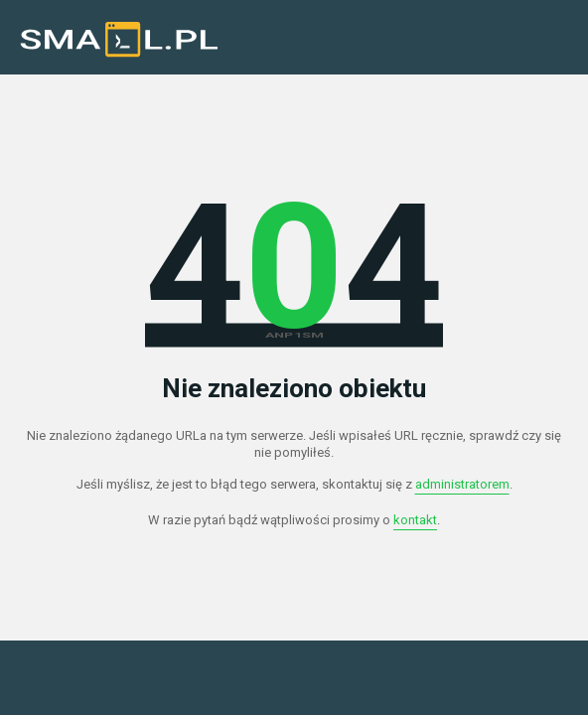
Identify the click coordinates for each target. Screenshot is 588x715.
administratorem (462, 484)
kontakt (415, 520)
